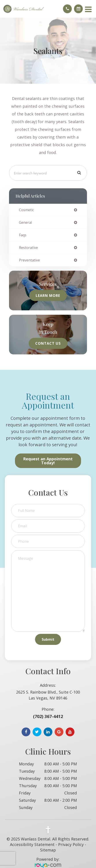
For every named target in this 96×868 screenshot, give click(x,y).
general (25, 222)
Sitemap (48, 850)
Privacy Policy (71, 844)
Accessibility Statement (32, 844)
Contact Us (48, 343)
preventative (29, 260)
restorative (28, 248)
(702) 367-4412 (48, 716)
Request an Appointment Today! (48, 461)
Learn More (48, 296)
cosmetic (26, 210)
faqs (23, 235)
